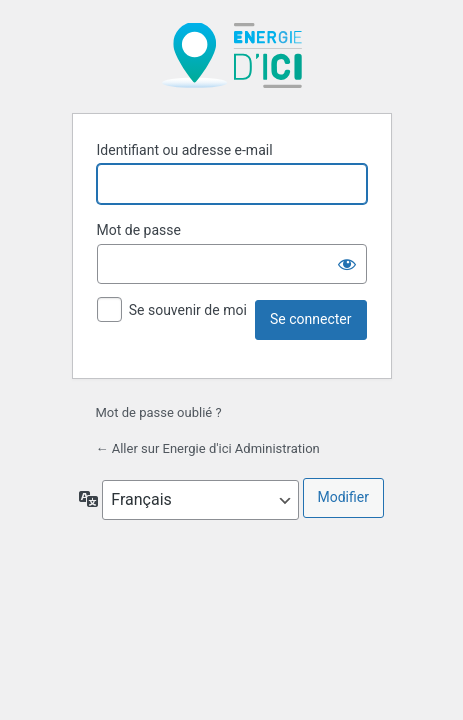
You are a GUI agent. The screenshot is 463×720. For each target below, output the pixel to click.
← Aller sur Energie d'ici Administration (208, 448)
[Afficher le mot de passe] (347, 264)
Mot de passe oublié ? (159, 412)
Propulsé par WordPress (232, 55)
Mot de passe (139, 230)
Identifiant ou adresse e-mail (185, 150)
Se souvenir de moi (188, 310)
